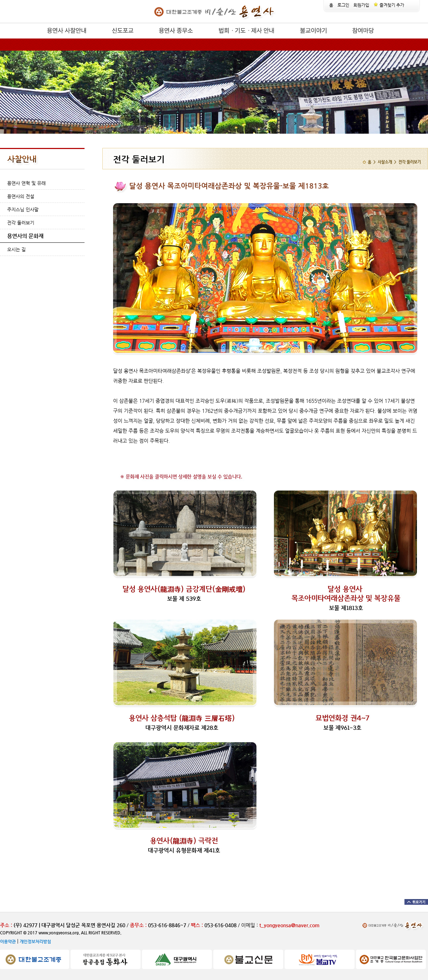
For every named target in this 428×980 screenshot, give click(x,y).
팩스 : (198, 925)
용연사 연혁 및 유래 (26, 183)
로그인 (343, 5)
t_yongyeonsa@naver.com (289, 925)
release (35, 39)
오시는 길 (16, 249)
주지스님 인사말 (23, 209)
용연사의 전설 (21, 196)
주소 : (6, 925)
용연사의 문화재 (25, 236)
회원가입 (361, 5)
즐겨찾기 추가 (389, 5)
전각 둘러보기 (21, 223)
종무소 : (139, 925)
